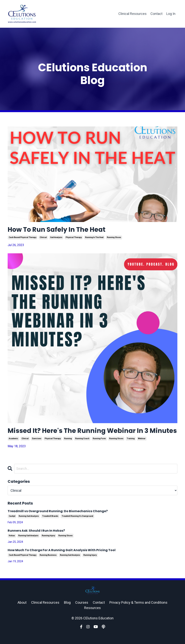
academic (13, 448)
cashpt (12, 526)
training (131, 448)
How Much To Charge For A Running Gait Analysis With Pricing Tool (62, 560)
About (22, 612)
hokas (12, 545)
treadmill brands (50, 526)
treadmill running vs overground (77, 526)
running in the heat (94, 238)
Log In (171, 14)
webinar (142, 448)
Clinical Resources (132, 14)
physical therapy (74, 238)
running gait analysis (29, 526)
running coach (82, 448)
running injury (48, 545)
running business (48, 565)
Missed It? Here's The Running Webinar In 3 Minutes (83, 436)
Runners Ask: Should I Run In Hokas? (36, 540)
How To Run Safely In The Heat (60, 230)
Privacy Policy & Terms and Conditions (138, 612)
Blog (67, 612)
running (68, 448)
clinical (43, 238)
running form (99, 448)
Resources (92, 617)
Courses (82, 612)
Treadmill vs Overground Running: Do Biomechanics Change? (58, 521)
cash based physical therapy (23, 238)
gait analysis (56, 238)
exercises (37, 448)
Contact (156, 14)
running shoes (114, 238)
